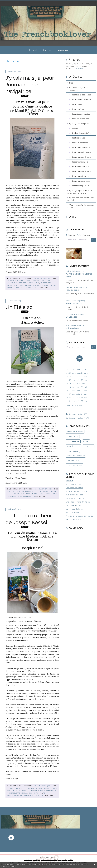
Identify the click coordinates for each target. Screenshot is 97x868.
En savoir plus (12, 866)
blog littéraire (22, 288)
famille (30, 795)
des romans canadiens (81, 171)
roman (86, 441)
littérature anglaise (75, 465)
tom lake (21, 491)
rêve (18, 285)
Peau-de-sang (72, 290)
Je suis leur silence (74, 303)
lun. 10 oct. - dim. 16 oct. (76, 384)
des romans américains (43, 489)
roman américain (32, 494)
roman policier (73, 451)
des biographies (78, 138)
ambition (23, 795)
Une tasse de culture (74, 488)
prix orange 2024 (39, 285)
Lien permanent (14, 278)
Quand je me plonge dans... (81, 123)
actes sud (52, 491)
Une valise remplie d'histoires (78, 502)
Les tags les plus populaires (66, 860)
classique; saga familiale (37, 791)
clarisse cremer (33, 283)
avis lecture (51, 285)
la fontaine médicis (42, 788)
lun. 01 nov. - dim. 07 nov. (76, 401)
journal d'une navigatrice (34, 281)
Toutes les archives (74, 405)
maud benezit (21, 283)
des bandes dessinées (42, 278)
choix (20, 496)
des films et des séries (81, 95)
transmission (12, 496)
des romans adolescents (82, 147)
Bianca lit (69, 481)
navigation (11, 285)
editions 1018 (73, 436)
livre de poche (73, 460)
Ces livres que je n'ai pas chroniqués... (78, 89)
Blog (71, 83)
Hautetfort (54, 857)
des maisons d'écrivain (81, 99)
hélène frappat (42, 491)
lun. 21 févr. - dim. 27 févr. (77, 391)
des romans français (42, 786)
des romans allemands (81, 152)
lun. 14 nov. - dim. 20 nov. (76, 377)
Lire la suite (79, 68)
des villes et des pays (81, 119)
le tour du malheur (15, 788)
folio (15, 791)
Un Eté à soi (20, 307)
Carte (72, 217)
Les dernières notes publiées (49, 860)
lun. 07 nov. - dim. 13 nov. (76, 380)
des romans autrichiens (82, 167)
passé (55, 494)
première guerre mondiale (17, 793)
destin (36, 795)
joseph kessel (29, 788)
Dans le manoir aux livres (76, 498)
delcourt (32, 288)
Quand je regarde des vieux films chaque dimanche (80, 192)
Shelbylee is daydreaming (76, 491)
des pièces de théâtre (81, 114)
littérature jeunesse (75, 432)
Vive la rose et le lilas (74, 495)
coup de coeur (73, 441)
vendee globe (45, 283)
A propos (63, 50)
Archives (48, 50)
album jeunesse (73, 446)
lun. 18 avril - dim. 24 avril (76, 387)
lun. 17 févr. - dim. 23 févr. (77, 369)
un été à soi (12, 491)
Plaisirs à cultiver (73, 512)
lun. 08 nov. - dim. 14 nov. (76, 398)
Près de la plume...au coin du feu (79, 516)
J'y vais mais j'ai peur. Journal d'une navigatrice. (30, 85)
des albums (77, 128)
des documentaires (80, 143)
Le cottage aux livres (74, 505)
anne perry (89, 446)
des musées (77, 104)
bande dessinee (26, 285)
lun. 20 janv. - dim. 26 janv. (77, 373)
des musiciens (78, 109)
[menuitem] (33, 50)
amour (42, 494)
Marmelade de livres (74, 509)
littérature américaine (16, 494)
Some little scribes (73, 484)
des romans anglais (80, 162)
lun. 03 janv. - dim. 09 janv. (77, 394)
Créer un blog (44, 857)
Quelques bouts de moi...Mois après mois (81, 206)
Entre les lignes (73, 328)
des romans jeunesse (81, 181)
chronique (11, 288)
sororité (49, 494)
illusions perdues (35, 793)
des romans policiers (80, 186)
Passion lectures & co (75, 519)
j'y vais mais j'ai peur (15, 281)
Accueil (33, 50)
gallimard (22, 791)
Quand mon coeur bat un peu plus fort (81, 199)
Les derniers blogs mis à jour (32, 860)
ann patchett (30, 491)
